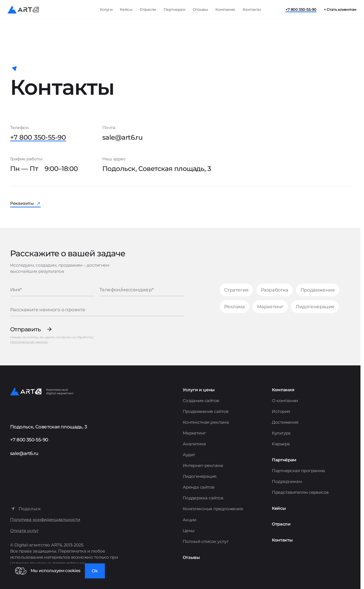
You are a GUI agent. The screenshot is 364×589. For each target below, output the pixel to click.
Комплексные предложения (213, 509)
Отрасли (148, 10)
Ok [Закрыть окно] (95, 571)
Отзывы (200, 10)
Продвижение (318, 290)
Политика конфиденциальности (45, 520)
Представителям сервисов (300, 492)
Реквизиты (22, 203)
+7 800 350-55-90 (301, 10)
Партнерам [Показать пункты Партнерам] (175, 10)
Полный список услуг (206, 542)
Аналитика (194, 444)
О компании (285, 401)
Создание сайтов (201, 401)
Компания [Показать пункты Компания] (225, 10)
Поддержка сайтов (203, 498)
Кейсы (126, 10)
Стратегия (236, 290)
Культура (281, 433)
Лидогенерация (315, 307)
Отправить (26, 329)
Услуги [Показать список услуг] (106, 10)
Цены (189, 531)
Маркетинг (270, 307)
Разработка (275, 290)
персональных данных (29, 342)
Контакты (252, 10)
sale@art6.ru (122, 137)
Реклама (234, 307)
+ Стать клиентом (340, 10)
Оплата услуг (24, 531)
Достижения (285, 422)
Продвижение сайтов (206, 411)
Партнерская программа (298, 471)
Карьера (281, 444)
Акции (190, 520)
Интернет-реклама (203, 466)
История (281, 411)
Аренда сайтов (199, 487)
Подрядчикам (287, 482)
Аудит (189, 455)
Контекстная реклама (206, 422)
